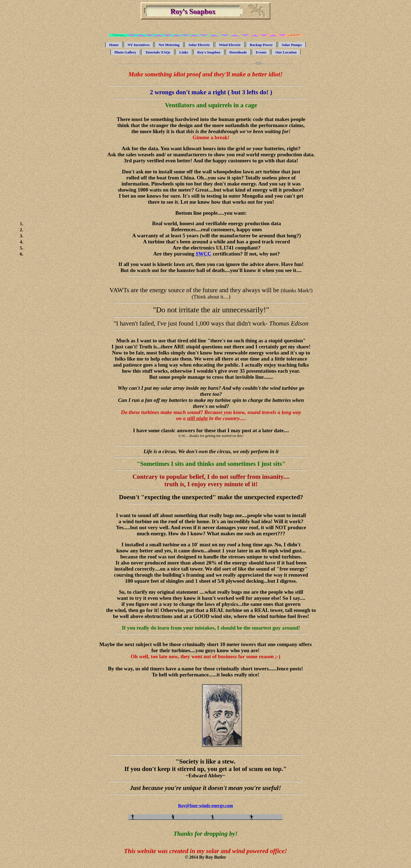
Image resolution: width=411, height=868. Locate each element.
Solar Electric (199, 45)
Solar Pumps (292, 45)
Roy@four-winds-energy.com (205, 806)
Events (261, 52)
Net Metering (169, 45)
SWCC (204, 254)
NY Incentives (139, 45)
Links (184, 52)
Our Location (286, 52)
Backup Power (261, 45)
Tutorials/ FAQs (158, 52)
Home (114, 45)
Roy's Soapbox (209, 52)
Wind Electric (230, 45)
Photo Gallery (125, 52)
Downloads (238, 52)
